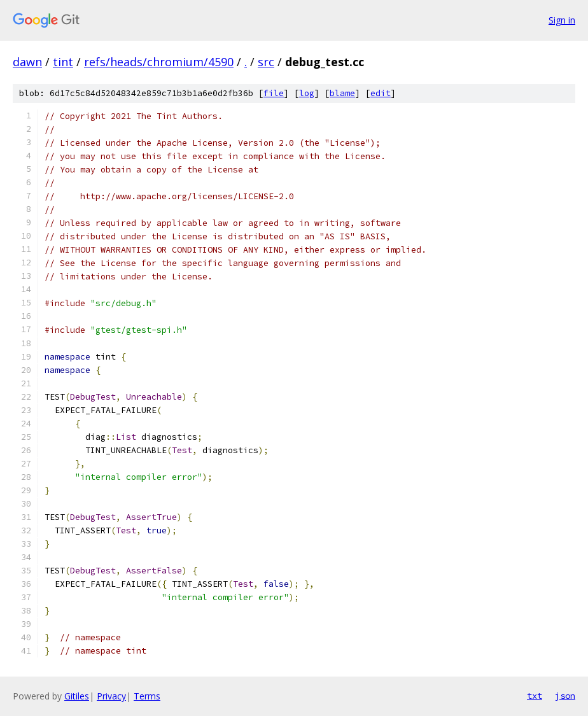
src (266, 62)
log (307, 93)
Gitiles (77, 696)
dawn (27, 62)
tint (63, 62)
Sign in (562, 20)
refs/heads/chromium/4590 (159, 62)
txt (535, 696)
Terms (147, 696)
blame (342, 93)
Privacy (111, 696)
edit (381, 93)
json (565, 696)
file (274, 93)
